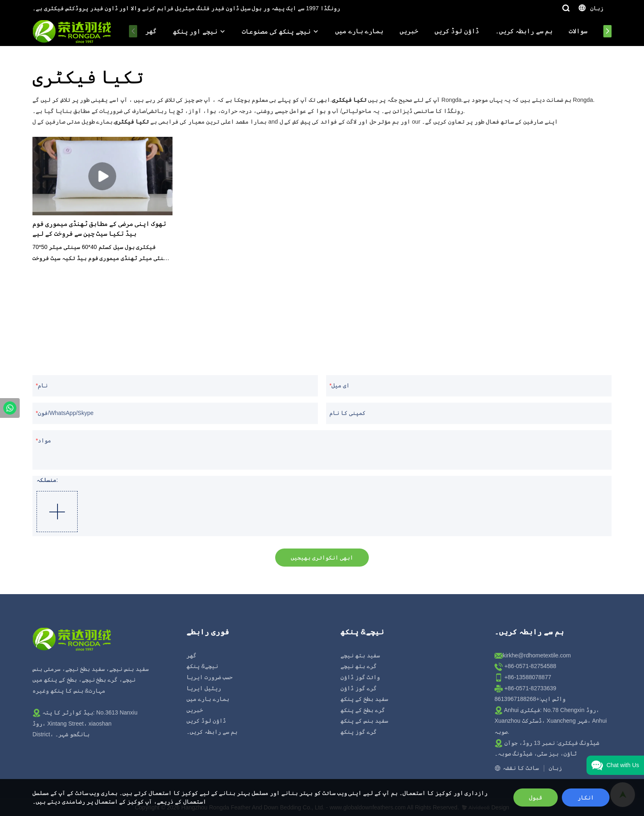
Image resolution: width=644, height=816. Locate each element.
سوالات (578, 31)
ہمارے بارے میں (359, 31)
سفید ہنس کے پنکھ (364, 721)
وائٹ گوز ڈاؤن (360, 677)
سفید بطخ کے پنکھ (364, 699)
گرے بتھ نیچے (359, 666)
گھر (151, 31)
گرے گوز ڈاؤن (359, 688)
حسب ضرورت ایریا (209, 677)
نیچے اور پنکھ (195, 31)
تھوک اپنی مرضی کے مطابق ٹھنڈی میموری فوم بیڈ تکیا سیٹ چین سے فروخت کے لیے (99, 229)
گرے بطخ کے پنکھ (363, 710)
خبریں (409, 31)
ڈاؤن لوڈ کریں (457, 31)
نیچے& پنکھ (202, 666)
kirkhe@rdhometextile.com (537, 655)
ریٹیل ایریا (204, 688)
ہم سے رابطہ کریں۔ (524, 31)
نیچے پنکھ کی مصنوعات (276, 31)
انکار (586, 798)
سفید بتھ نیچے (360, 655)
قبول (536, 798)
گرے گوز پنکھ (359, 732)
